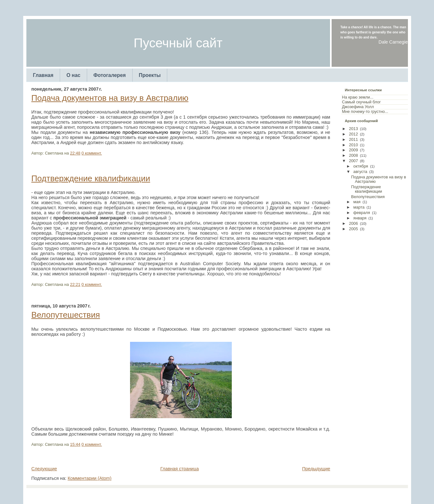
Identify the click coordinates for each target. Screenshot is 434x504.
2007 (354, 161)
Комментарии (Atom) (90, 478)
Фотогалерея (110, 75)
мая (357, 202)
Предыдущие (316, 469)
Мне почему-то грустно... (365, 112)
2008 (354, 155)
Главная (43, 75)
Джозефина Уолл (358, 107)
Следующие (44, 469)
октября (361, 166)
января (360, 218)
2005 (354, 229)
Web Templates (269, 494)
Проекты (150, 75)
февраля (362, 213)
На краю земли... (358, 97)
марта (359, 207)
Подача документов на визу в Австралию (110, 98)
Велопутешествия (66, 315)
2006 (354, 224)
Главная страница (179, 469)
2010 (354, 145)
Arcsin (248, 494)
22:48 (75, 153)
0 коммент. (92, 153)
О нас (73, 75)
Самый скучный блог (362, 102)
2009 (354, 150)
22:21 (75, 284)
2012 (354, 134)
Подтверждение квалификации (91, 178)
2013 (354, 129)
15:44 (75, 444)
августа (360, 172)
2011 (354, 140)
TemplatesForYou (206, 494)
